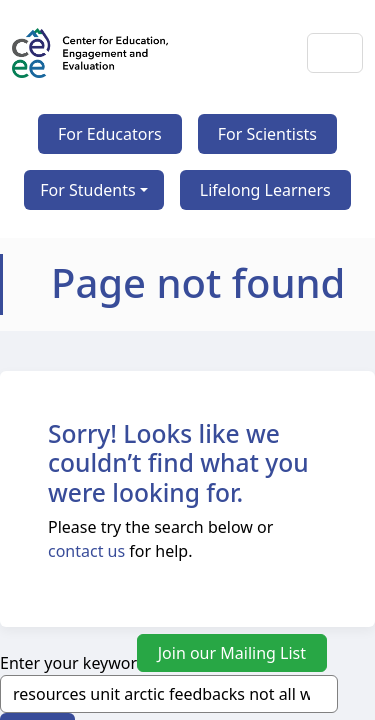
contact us (86, 551)
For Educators (110, 134)
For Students (87, 190)
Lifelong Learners (265, 190)
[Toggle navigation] (335, 53)
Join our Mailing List (232, 653)
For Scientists (267, 134)
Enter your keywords (77, 663)
